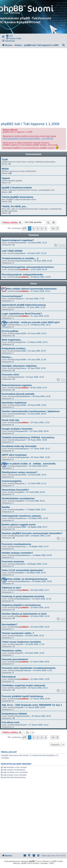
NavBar (6, 507)
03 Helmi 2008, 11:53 (43, 670)
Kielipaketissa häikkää (14, 714)
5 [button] (46, 228)
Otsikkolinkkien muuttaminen (18, 498)
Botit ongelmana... (12, 340)
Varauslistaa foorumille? (15, 490)
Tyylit (5, 159)
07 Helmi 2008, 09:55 (40, 662)
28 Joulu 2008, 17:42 (35, 299)
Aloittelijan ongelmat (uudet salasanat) (23, 685)
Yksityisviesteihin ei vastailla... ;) (20, 258)
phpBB (32, 861)
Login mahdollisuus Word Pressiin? (22, 314)
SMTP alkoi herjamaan (14, 455)
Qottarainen (25, 396)
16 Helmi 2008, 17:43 (35, 644)
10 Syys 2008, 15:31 (35, 377)
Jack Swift (24, 536)
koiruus (23, 518)
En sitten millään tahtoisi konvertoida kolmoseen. (29, 289)
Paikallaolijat (9, 752)
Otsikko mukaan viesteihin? (17, 553)
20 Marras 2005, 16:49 (40, 277)
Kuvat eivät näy (10, 420)
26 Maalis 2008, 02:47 (38, 527)
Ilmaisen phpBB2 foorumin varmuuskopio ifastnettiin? (32, 533)
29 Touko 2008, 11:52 (40, 422)
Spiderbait (24, 457)
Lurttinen (24, 269)
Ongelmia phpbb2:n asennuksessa (21, 605)
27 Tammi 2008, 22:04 (40, 699)
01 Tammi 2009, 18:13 (40, 291)
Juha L (23, 483)
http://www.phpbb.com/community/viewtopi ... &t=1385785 (28, 138)
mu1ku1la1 (25, 716)
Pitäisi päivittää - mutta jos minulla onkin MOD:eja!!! (31, 322)
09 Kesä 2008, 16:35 (41, 396)
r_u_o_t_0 (24, 325)
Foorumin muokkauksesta (16, 544)
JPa (22, 644)
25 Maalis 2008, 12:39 (41, 536)
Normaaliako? (10, 624)
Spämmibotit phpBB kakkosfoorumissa (24, 305)
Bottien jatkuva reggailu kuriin (19, 525)
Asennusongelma (12, 481)
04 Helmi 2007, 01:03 (37, 253)
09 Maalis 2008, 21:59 (37, 564)
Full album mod (10, 722)
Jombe (23, 243)
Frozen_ (23, 546)
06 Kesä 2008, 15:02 (37, 405)
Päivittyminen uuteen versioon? (20, 472)
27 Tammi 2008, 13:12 (39, 725)
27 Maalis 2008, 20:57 (36, 510)
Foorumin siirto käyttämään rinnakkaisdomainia (29, 668)
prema (23, 342)
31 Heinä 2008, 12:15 (37, 243)
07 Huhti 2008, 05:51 (36, 501)
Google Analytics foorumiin (17, 429)
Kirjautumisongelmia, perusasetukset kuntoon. (28, 267)
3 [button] (38, 228)
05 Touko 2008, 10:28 (40, 457)
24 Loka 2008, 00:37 (37, 351)
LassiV (23, 440)
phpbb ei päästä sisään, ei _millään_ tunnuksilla (29, 464)
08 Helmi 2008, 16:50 (35, 653)
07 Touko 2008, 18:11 (41, 449)
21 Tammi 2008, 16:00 (35, 707)
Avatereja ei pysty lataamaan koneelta (23, 596)
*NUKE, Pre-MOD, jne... (15, 206)
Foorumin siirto (10, 375)
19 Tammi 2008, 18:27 (42, 716)
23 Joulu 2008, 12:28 (36, 307)
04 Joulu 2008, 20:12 (37, 333)
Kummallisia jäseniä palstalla (18, 394)
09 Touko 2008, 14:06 (38, 440)
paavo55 (24, 431)
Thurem (23, 725)
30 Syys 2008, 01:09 (43, 261)
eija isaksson (25, 670)
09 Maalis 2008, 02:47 (36, 573)
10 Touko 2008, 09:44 (39, 431)
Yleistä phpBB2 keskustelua (18, 197)
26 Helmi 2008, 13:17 (40, 590)
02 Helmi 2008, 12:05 (40, 679)
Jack (22, 377)
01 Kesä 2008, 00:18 (37, 414)
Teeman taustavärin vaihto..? (18, 633)
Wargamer (24, 449)
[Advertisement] (33, 85)
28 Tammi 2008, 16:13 (38, 688)
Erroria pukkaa (10, 331)
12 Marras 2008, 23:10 (38, 342)
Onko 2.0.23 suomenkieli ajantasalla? (23, 570)
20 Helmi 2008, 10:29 (40, 627)
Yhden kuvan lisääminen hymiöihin (21, 642)
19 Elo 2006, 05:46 (39, 269)
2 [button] (33, 228)
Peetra (23, 368)
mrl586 (23, 333)
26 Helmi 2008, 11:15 (42, 599)
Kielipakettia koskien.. (14, 348)
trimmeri (23, 466)
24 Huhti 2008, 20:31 (37, 475)
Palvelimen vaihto (12, 651)
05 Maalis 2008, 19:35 (42, 581)
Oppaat (6, 178)
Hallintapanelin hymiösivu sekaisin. (22, 516)
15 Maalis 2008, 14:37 (39, 546)
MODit (5, 169)
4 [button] (42, 228)
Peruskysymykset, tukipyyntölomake (22, 274)
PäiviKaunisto (26, 261)
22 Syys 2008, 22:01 (37, 368)
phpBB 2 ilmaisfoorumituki (17, 188)
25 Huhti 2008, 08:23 (38, 466)
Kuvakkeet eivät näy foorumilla (19, 446)
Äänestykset (9, 677)
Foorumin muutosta (13, 562)
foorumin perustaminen (15, 659)
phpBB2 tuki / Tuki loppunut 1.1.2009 (30, 124)
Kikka (22, 307)
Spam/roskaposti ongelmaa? (18, 240)
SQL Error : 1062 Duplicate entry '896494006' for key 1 (32, 705)
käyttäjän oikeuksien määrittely (19, 366)
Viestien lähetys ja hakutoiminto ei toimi (24, 614)
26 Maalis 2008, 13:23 (38, 518)
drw (21, 636)
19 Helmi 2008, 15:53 (35, 636)
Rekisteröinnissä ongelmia (17, 385)
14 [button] (53, 228)
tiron (22, 299)
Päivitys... (7, 357)
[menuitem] (9, 36)
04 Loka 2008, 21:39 (37, 360)
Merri (22, 492)
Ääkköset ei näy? (11, 588)
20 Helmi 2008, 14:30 (40, 616)
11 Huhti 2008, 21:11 (37, 483)
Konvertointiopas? (12, 296)
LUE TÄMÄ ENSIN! (12, 251)
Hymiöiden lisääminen (14, 403)
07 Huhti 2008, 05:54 (36, 492)
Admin (23, 253)
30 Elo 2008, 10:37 (39, 388)
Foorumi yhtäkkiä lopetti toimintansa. (23, 696)
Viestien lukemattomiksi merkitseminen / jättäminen (31, 411)
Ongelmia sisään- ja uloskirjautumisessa (24, 579)
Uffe (22, 707)
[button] (24, 228)
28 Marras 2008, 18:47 (41, 325)
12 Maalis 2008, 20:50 (42, 555)
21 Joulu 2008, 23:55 (40, 316)
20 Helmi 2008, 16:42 (40, 607)
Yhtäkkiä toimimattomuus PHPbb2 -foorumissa (28, 437)
